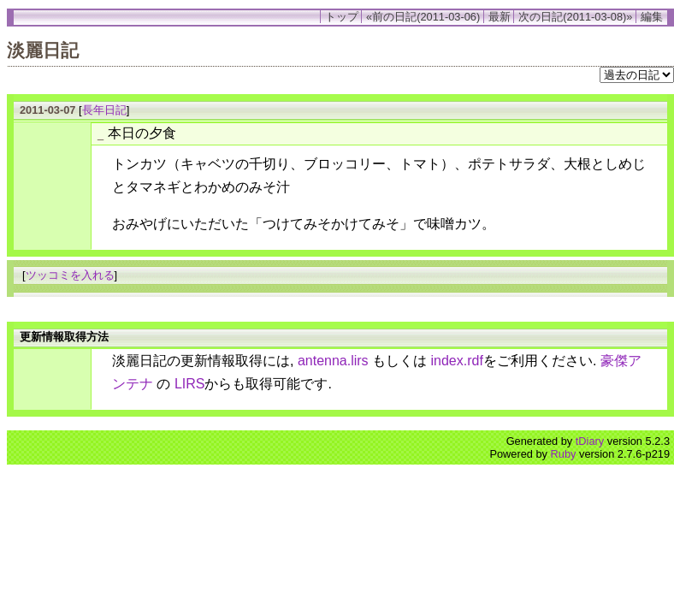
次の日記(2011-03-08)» (575, 17)
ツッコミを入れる (70, 275)
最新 (500, 17)
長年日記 (104, 110)
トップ (342, 17)
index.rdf (457, 361)
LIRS (190, 384)
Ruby (564, 454)
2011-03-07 (47, 110)
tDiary (590, 441)
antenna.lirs (333, 361)
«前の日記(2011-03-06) (423, 17)
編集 (652, 17)
